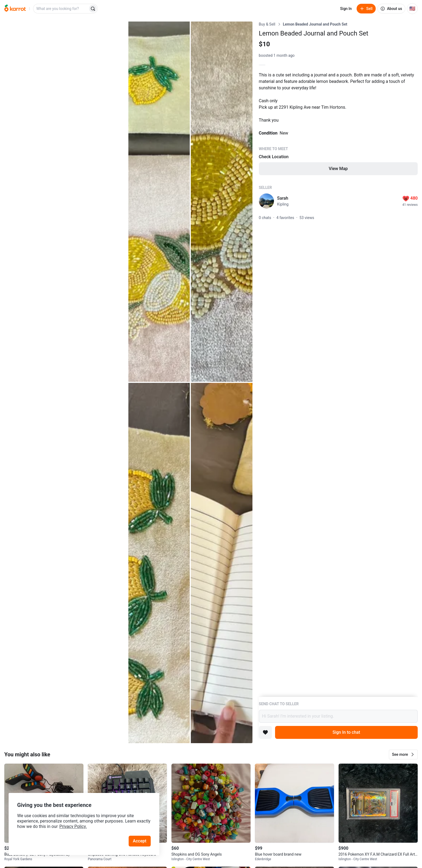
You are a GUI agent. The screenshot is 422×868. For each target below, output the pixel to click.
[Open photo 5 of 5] (221, 563)
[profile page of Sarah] (266, 201)
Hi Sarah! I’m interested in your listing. (338, 716)
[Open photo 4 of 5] (159, 563)
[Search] (93, 9)
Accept (140, 841)
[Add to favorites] (265, 732)
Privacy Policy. (73, 826)
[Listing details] (338, 359)
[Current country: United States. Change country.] (412, 9)
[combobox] (61, 9)
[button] (403, 754)
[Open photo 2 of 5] (159, 202)
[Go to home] (15, 9)
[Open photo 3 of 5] (221, 202)
